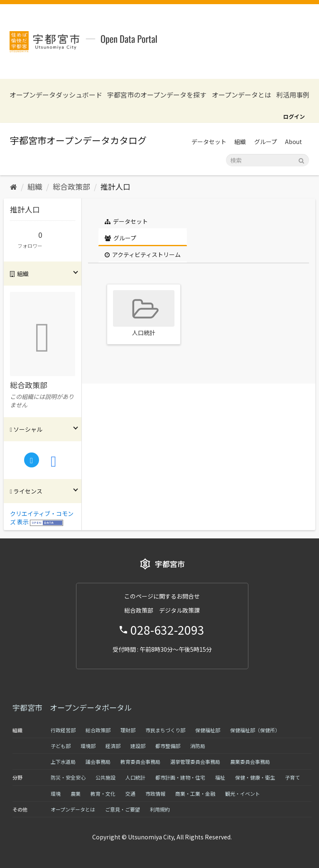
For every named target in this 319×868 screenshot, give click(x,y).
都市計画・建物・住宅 (180, 777)
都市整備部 (168, 746)
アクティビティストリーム (143, 254)
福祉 (220, 777)
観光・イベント (243, 793)
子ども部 (61, 746)
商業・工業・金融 (195, 793)
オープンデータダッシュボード (56, 95)
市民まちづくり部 (165, 730)
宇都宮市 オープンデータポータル (72, 707)
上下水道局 (63, 762)
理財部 (128, 730)
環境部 (88, 746)
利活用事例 (293, 95)
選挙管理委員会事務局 (195, 762)
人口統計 (135, 777)
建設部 (138, 746)
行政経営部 (63, 730)
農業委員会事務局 (250, 762)
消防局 (198, 746)
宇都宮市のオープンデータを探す (157, 95)
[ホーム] (13, 186)
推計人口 (115, 186)
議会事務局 (98, 762)
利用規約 (160, 809)
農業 (76, 793)
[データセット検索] (267, 160)
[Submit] (301, 160)
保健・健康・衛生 (255, 777)
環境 (56, 793)
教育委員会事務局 (140, 762)
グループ (266, 142)
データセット (209, 142)
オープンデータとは (242, 95)
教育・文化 (103, 793)
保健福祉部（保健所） (255, 730)
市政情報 (155, 793)
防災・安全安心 (68, 777)
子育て (292, 777)
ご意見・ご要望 (123, 809)
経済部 (113, 746)
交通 (130, 793)
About (293, 142)
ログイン (294, 116)
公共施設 (106, 777)
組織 (240, 142)
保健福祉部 (208, 730)
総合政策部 (71, 186)
